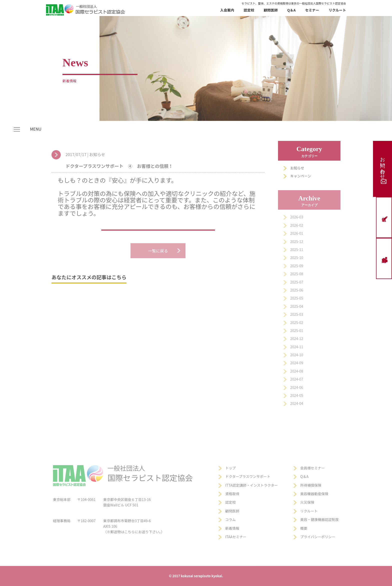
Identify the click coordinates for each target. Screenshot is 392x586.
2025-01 (297, 331)
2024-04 (297, 403)
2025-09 (297, 266)
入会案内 (227, 10)
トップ (230, 468)
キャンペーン (301, 176)
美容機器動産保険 (314, 494)
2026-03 (297, 217)
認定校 (249, 10)
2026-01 (297, 233)
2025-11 (297, 249)
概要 (304, 528)
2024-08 (297, 371)
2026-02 (297, 225)
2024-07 (297, 379)
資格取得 (232, 494)
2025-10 (297, 257)
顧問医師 (271, 10)
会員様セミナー (312, 468)
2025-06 (297, 290)
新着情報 (232, 528)
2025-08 (297, 274)
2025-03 (297, 314)
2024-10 (297, 355)
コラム (230, 519)
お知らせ (297, 168)
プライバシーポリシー (318, 537)
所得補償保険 (311, 485)
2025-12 (297, 241)
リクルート (337, 10)
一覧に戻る (158, 251)
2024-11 (297, 347)
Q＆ (303, 476)
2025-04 (297, 306)
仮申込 (385, 219)
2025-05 (297, 298)
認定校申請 (385, 260)
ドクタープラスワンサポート (248, 476)
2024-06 (297, 387)
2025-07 (297, 282)
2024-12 (297, 339)
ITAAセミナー (236, 537)
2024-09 (297, 363)
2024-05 (297, 395)
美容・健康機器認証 (316, 519)
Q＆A (291, 10)
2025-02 (297, 323)
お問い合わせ (383, 169)
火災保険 (307, 502)
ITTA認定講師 (236, 485)
